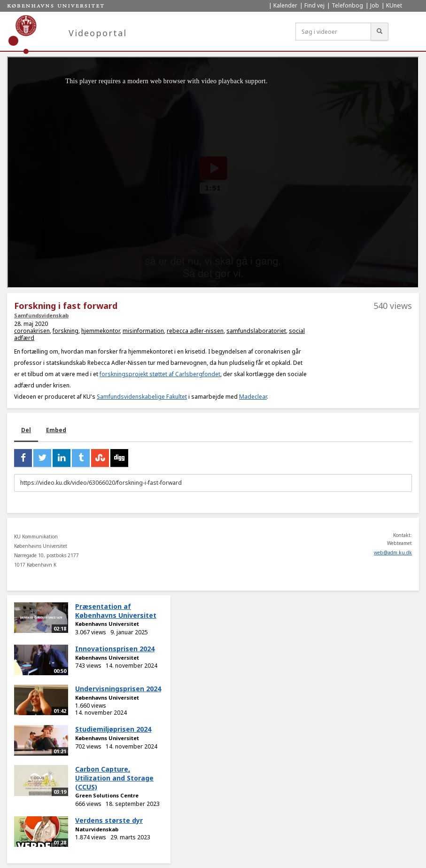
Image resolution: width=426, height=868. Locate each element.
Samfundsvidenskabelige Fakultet (142, 397)
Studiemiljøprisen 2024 (113, 729)
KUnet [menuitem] (394, 5)
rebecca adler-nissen (195, 331)
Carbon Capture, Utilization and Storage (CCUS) (114, 778)
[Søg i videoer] (333, 32)
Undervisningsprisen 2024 (118, 689)
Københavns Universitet (107, 624)
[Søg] (380, 32)
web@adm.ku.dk (393, 552)
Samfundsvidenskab (41, 315)
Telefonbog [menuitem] (347, 5)
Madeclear (253, 397)
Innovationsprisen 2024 (115, 649)
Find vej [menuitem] (314, 5)
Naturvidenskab (97, 829)
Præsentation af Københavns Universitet (116, 611)
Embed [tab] (56, 430)
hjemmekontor (101, 331)
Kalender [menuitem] (285, 5)
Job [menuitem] (375, 5)
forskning (66, 331)
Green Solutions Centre (107, 795)
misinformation (143, 331)
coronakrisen (32, 331)
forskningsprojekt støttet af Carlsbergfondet (160, 374)
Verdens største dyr (109, 820)
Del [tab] (26, 430)
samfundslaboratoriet (256, 331)
